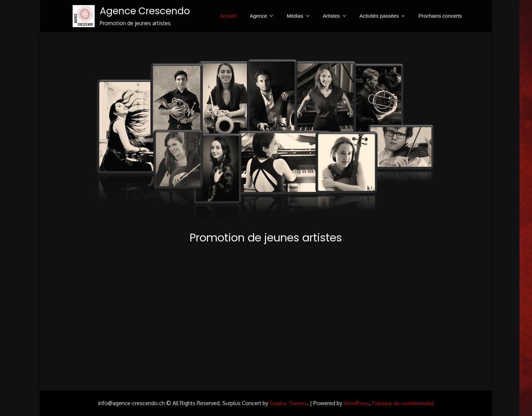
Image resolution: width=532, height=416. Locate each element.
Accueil (228, 16)
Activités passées (379, 16)
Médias (295, 16)
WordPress (356, 403)
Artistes (331, 16)
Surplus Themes (288, 403)
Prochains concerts (440, 16)
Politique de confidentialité (403, 403)
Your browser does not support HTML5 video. (266, 315)
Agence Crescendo (145, 11)
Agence (258, 16)
